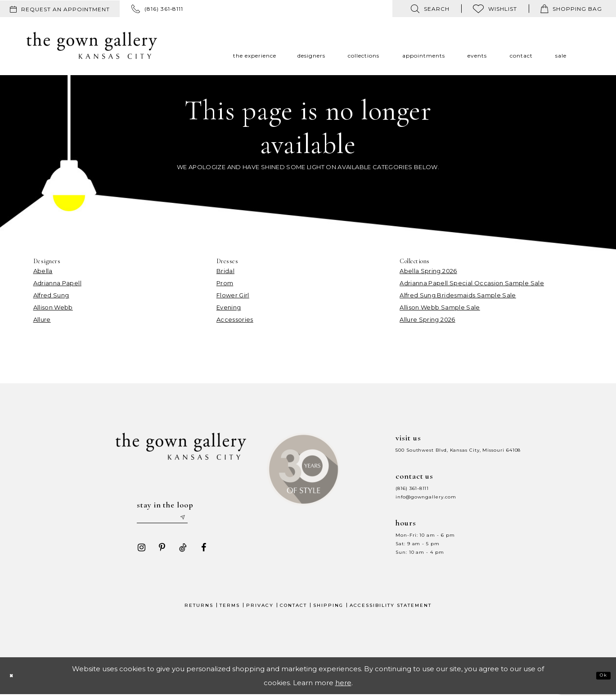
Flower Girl (233, 295)
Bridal (225, 271)
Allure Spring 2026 (427, 319)
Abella (43, 271)
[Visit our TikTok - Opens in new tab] (179, 553)
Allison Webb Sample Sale (440, 307)
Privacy (260, 611)
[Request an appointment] (60, 9)
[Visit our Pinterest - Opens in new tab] (158, 553)
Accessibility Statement (391, 611)
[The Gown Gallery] (92, 45)
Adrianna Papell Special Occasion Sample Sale (472, 283)
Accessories (235, 319)
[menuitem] (60, 9)
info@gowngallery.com (426, 497)
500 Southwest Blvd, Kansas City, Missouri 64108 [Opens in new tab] (458, 450)
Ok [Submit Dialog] (600, 681)
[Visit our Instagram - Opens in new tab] (137, 553)
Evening (229, 307)
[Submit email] (204, 521)
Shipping (328, 611)
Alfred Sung (51, 295)
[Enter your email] (172, 521)
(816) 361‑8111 (412, 488)
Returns (199, 611)
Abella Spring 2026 (428, 271)
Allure (42, 319)
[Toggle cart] (571, 9)
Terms (230, 611)
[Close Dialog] (14, 681)
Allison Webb (53, 307)
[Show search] (430, 9)
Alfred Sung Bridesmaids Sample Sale (458, 295)
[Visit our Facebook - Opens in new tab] (199, 553)
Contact (293, 611)
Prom (225, 283)
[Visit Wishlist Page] (495, 9)
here (343, 688)
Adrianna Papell (57, 283)
